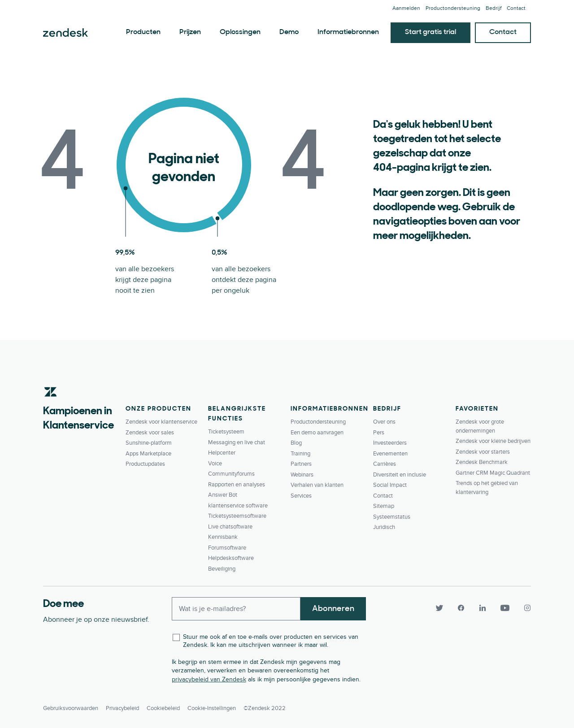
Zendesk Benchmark (482, 462)
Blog (296, 443)
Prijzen (190, 32)
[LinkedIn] (483, 608)
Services (301, 496)
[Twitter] (439, 608)
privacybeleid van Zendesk (209, 679)
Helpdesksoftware (231, 558)
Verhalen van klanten (317, 485)
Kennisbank (223, 537)
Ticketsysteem (226, 432)
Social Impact (390, 485)
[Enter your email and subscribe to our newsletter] (236, 609)
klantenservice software (238, 506)
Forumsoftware (227, 548)
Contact (516, 8)
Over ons (384, 422)
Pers (379, 433)
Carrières (385, 464)
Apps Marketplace (148, 454)
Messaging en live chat (237, 442)
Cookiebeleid (163, 708)
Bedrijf (494, 8)
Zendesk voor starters (483, 452)
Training (300, 454)
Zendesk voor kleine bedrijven (493, 441)
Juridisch (384, 527)
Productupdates (145, 464)
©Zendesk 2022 (265, 708)
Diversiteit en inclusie (400, 475)
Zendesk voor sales (150, 433)
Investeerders (390, 443)
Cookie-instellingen (212, 708)
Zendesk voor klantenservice (161, 422)
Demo (289, 32)
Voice (215, 464)
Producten (143, 32)
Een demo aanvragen (317, 433)
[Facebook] (461, 608)
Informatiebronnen (348, 32)
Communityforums (231, 474)
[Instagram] (524, 608)
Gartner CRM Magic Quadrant (493, 473)
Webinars (302, 475)
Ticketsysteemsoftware (237, 516)
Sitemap (384, 506)
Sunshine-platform (149, 443)
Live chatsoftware (230, 527)
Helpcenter (222, 453)
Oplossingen (240, 32)
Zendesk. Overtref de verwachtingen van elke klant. (65, 33)
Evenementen (390, 454)
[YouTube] (505, 608)
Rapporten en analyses (237, 485)
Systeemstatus (392, 517)
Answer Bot (223, 495)
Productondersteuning (453, 8)
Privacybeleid (122, 708)
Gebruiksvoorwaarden (71, 708)
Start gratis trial (430, 32)
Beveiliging (222, 569)
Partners (301, 464)
